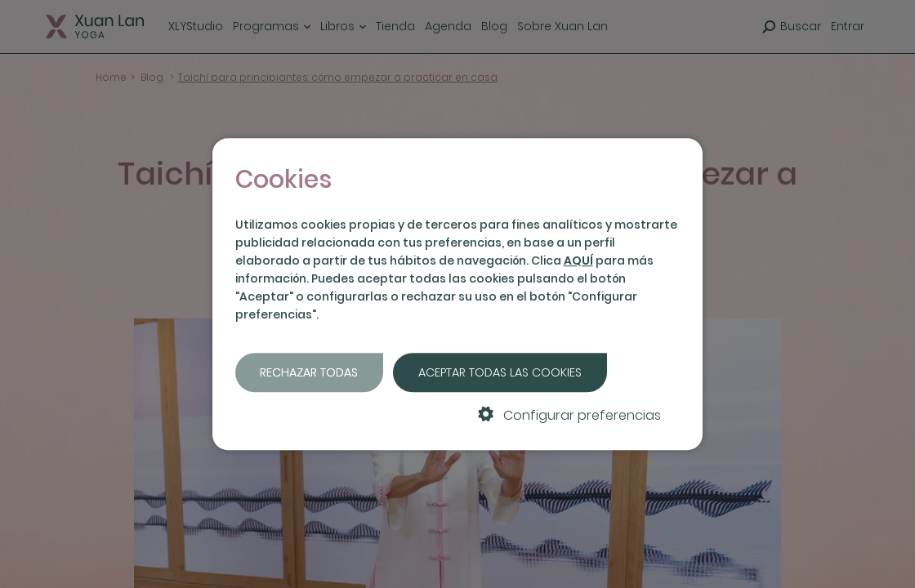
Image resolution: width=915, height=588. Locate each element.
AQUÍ (578, 261)
